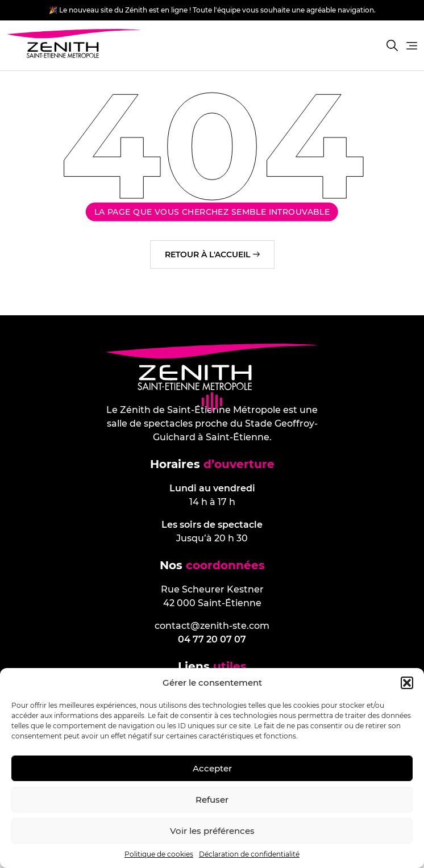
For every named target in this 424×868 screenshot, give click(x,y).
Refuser (212, 800)
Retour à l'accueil (207, 254)
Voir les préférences (212, 831)
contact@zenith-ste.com (212, 626)
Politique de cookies (159, 854)
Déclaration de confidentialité (249, 854)
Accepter (212, 768)
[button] (407, 683)
